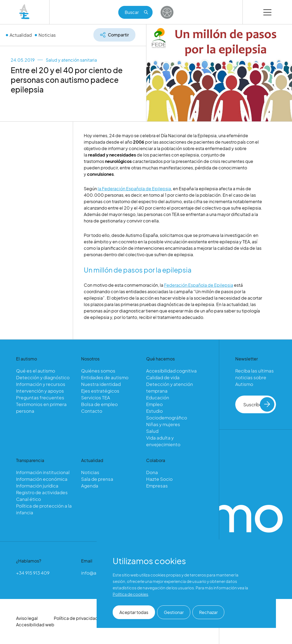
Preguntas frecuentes (40, 397)
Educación (158, 397)
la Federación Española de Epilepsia (134, 189)
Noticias (47, 35)
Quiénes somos (98, 371)
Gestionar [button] (174, 612)
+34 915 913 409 (33, 573)
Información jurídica (37, 486)
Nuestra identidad (101, 384)
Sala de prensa (97, 479)
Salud (152, 431)
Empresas (157, 486)
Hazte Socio (159, 479)
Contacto (92, 411)
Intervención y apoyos (40, 391)
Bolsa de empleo (99, 404)
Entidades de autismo (105, 377)
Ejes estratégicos (100, 391)
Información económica (42, 479)
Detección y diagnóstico (43, 377)
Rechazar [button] (208, 612)
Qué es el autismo (36, 371)
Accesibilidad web (35, 625)
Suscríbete (259, 404)
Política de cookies (130, 594)
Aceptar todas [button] (134, 612)
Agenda (90, 486)
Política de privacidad (76, 618)
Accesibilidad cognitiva (171, 371)
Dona (152, 472)
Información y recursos (41, 384)
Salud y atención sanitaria (71, 60)
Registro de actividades (42, 492)
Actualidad (21, 35)
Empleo (154, 404)
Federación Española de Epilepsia (199, 285)
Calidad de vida (163, 377)
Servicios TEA (96, 397)
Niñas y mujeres (163, 424)
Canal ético (29, 499)
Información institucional (43, 472)
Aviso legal (27, 618)
